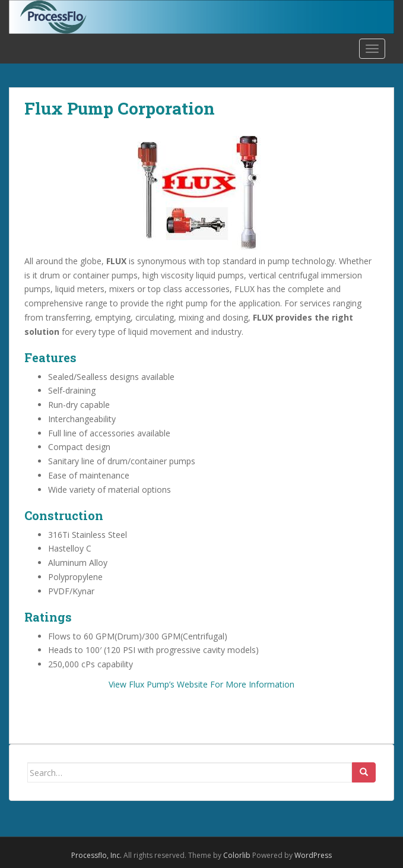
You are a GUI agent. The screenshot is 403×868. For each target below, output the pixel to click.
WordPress (313, 855)
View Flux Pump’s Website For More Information (201, 684)
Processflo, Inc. (96, 855)
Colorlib (237, 855)
